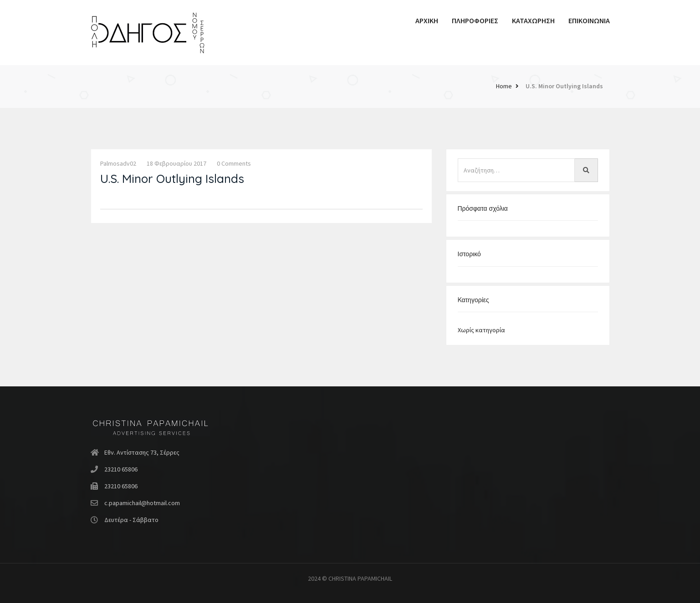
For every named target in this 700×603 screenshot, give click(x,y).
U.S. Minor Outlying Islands (564, 86)
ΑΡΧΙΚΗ (427, 20)
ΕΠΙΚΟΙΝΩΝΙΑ (589, 20)
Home (504, 86)
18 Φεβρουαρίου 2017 (176, 163)
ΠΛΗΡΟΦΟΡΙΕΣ (475, 20)
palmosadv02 (118, 163)
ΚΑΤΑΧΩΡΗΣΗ (533, 20)
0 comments (234, 163)
